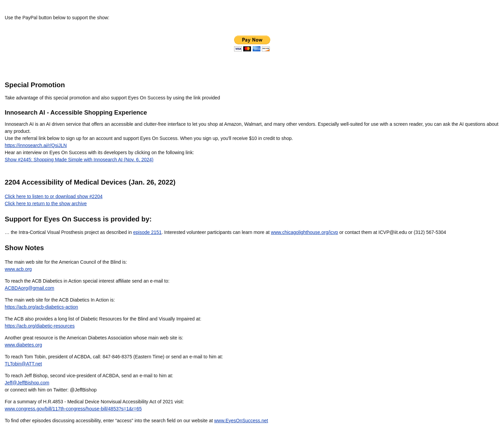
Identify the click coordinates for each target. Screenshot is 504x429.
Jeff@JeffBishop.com (27, 383)
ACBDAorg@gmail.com (29, 288)
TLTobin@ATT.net (23, 364)
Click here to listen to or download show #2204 (54, 196)
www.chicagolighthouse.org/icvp (304, 232)
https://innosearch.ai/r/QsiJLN (36, 145)
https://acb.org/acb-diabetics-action (41, 307)
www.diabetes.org (23, 345)
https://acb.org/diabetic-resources (40, 326)
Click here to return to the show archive (46, 204)
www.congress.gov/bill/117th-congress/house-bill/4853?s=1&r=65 (73, 409)
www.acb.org (18, 269)
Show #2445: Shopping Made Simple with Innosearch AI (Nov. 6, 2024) (79, 160)
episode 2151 (147, 232)
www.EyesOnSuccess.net (241, 421)
